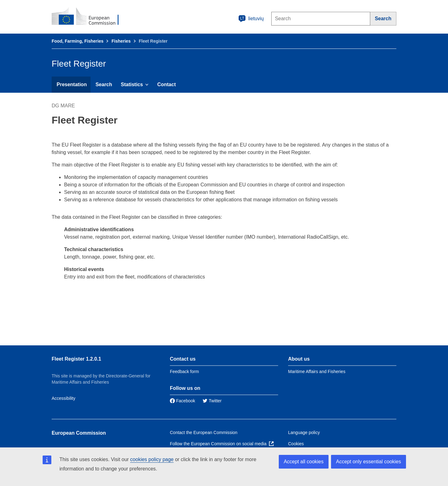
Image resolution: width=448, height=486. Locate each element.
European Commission (79, 433)
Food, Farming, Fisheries (77, 41)
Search (104, 84)
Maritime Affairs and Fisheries (317, 372)
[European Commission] (89, 17)
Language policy (304, 432)
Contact (166, 84)
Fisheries (121, 41)
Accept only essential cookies (369, 462)
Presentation (72, 84)
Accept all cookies (304, 462)
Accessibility (63, 398)
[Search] (383, 19)
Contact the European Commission (204, 432)
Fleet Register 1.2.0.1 (76, 359)
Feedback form (184, 372)
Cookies (296, 444)
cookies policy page (152, 459)
